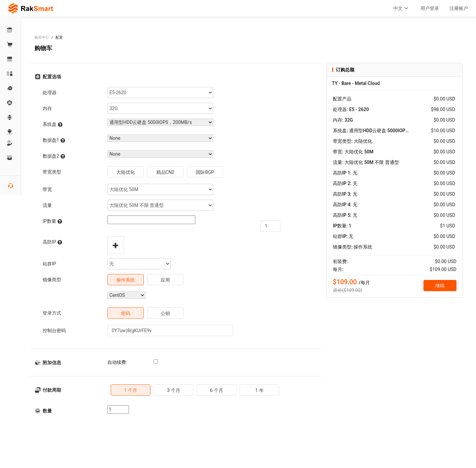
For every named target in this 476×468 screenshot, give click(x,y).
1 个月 (130, 390)
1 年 (259, 390)
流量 (47, 205)
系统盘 (53, 124)
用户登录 (430, 8)
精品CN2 (165, 172)
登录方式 (52, 313)
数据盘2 (54, 156)
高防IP (52, 242)
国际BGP (205, 172)
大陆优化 (126, 172)
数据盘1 (54, 140)
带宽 (47, 189)
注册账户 (459, 8)
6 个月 (216, 390)
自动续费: (117, 362)
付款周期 (52, 390)
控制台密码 (54, 331)
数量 (47, 411)
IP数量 (52, 221)
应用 (165, 280)
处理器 (50, 93)
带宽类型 (52, 172)
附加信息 (52, 363)
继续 (440, 286)
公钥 (165, 313)
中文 (402, 8)
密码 (126, 313)
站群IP (49, 264)
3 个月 (173, 390)
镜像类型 (52, 280)
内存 (47, 108)
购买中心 (42, 38)
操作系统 (126, 280)
